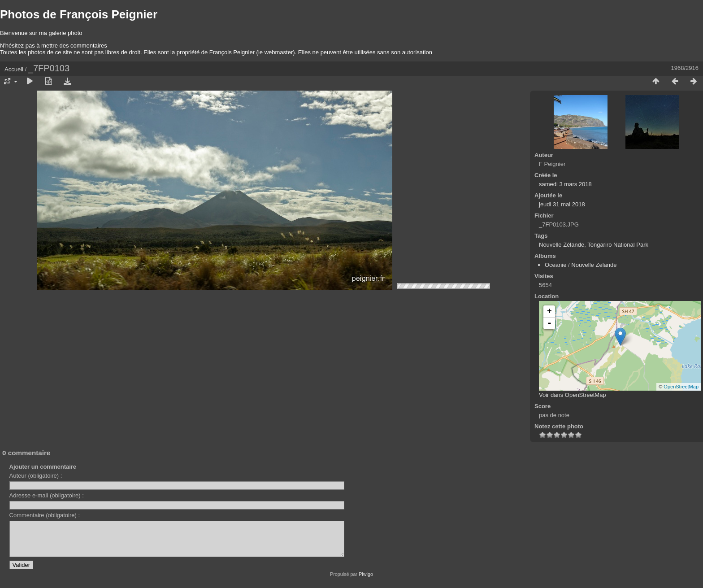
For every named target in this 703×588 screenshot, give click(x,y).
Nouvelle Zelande (594, 265)
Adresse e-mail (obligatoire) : (47, 495)
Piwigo (366, 581)
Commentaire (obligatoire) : (45, 515)
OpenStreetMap (681, 387)
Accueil (14, 69)
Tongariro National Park (618, 245)
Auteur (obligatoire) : (36, 476)
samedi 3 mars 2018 (565, 184)
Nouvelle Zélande (562, 245)
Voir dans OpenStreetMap (573, 395)
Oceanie (555, 265)
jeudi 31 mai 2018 (562, 204)
